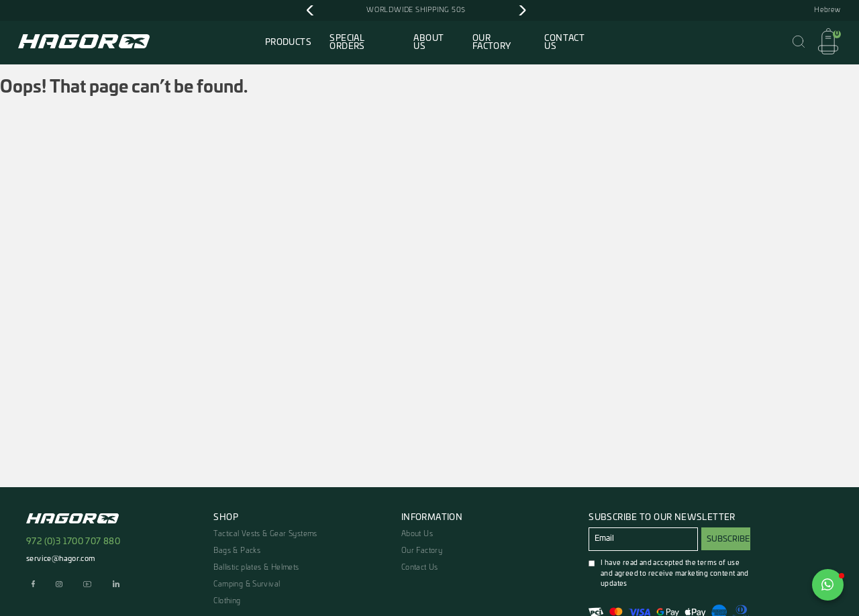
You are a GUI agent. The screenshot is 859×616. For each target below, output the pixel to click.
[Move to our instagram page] (59, 585)
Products (288, 42)
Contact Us (564, 42)
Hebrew (827, 10)
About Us (428, 42)
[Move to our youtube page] (87, 585)
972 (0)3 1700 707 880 (73, 542)
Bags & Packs (237, 551)
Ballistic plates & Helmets (256, 567)
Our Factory (492, 42)
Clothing (227, 601)
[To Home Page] (84, 44)
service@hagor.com (61, 559)
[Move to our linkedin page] (116, 585)
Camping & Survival (247, 584)
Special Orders (347, 42)
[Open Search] (799, 42)
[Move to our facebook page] (33, 585)
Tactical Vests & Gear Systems (265, 534)
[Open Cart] (828, 42)
